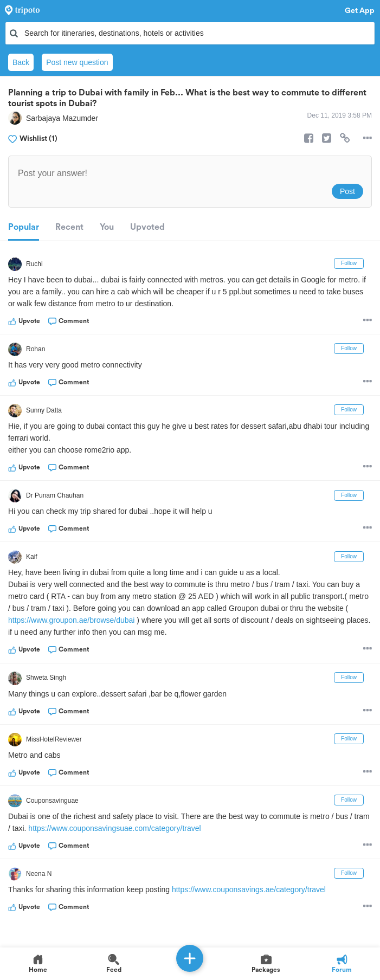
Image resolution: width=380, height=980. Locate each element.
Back (21, 62)
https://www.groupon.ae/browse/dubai (71, 620)
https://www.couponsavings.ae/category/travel (249, 889)
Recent (69, 227)
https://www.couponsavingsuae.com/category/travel (114, 828)
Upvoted (147, 227)
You (107, 227)
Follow (349, 263)
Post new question (77, 62)
